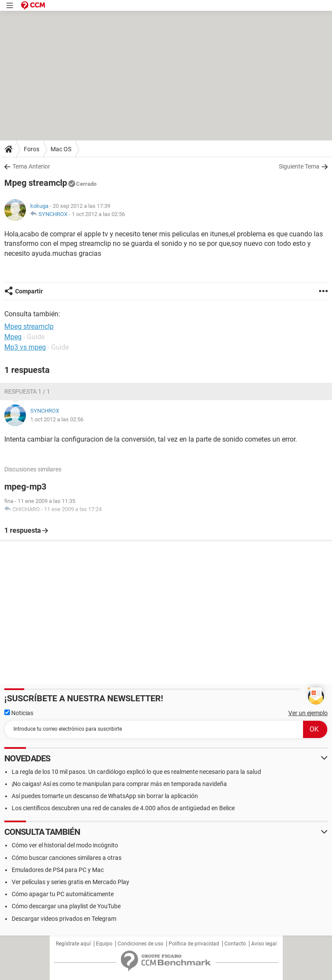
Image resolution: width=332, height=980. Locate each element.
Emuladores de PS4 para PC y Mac (58, 870)
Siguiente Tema (299, 166)
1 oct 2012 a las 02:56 (98, 214)
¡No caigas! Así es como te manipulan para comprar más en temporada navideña (119, 784)
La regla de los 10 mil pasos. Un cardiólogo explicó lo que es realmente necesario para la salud (136, 772)
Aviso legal (264, 944)
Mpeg (13, 337)
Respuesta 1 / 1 (27, 391)
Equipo (104, 944)
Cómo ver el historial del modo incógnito (65, 845)
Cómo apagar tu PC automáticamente (63, 894)
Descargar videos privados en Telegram (64, 919)
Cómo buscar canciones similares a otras (67, 858)
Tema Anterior (31, 166)
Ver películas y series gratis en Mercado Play (70, 882)
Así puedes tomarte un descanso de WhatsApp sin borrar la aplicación (105, 796)
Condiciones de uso (140, 944)
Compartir (29, 291)
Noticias (19, 713)
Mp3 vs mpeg (25, 347)
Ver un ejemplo (308, 713)
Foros (32, 149)
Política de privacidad (194, 944)
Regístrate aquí (73, 944)
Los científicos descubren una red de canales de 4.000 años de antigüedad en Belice (123, 808)
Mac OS (61, 149)
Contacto (235, 944)
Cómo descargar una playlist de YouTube (66, 906)
